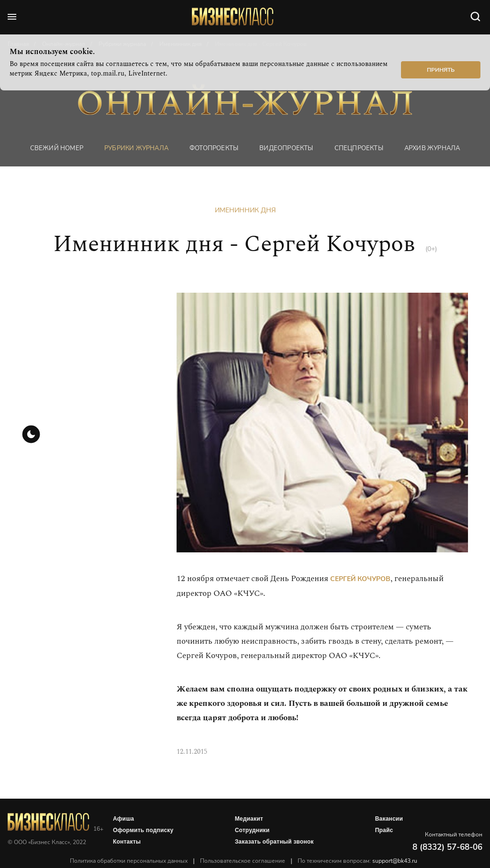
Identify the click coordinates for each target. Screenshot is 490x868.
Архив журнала (432, 148)
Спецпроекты (359, 148)
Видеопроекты (286, 148)
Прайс (384, 830)
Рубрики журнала (136, 148)
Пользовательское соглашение (243, 861)
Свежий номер (57, 148)
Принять (441, 70)
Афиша (123, 819)
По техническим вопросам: (357, 861)
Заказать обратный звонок (274, 842)
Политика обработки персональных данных (129, 861)
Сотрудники (252, 830)
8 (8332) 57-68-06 (447, 847)
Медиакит (249, 819)
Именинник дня (245, 210)
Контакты (127, 842)
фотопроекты (214, 148)
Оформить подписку (143, 830)
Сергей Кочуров (360, 579)
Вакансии (389, 819)
